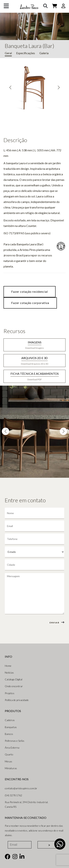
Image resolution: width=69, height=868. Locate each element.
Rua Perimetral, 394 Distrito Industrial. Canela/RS (26, 804)
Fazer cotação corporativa (30, 303)
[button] (10, 88)
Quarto (9, 754)
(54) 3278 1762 (13, 795)
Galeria (44, 53)
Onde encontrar (14, 686)
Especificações (26, 53)
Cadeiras (10, 720)
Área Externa (12, 748)
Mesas (8, 761)
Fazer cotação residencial (30, 292)
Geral (8, 53)
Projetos (10, 693)
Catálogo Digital (14, 679)
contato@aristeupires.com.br (21, 788)
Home (8, 666)
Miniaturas (11, 768)
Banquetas (11, 727)
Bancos (9, 734)
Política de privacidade (17, 700)
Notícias (9, 673)
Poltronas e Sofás (15, 741)
